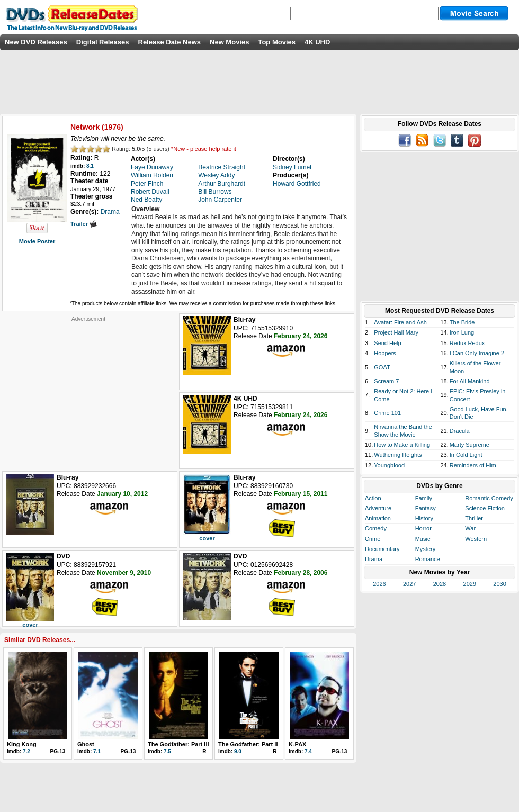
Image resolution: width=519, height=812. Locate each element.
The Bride (462, 322)
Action (373, 498)
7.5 (167, 751)
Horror (423, 528)
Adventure (378, 508)
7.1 (97, 751)
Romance (428, 559)
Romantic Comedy (489, 498)
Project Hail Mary (396, 332)
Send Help (387, 343)
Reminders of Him (473, 465)
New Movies (229, 42)
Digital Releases (103, 42)
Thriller (474, 518)
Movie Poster (37, 241)
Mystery (426, 549)
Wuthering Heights (398, 455)
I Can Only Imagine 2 (477, 353)
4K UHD (317, 42)
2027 (409, 584)
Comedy (376, 528)
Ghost (86, 744)
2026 (379, 584)
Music (423, 539)
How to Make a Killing (402, 445)
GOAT (382, 367)
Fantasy (426, 508)
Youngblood (389, 465)
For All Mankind (470, 381)
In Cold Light (466, 455)
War (470, 528)
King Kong (22, 744)
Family (424, 498)
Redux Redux (467, 343)
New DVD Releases (36, 42)
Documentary (382, 549)
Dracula (460, 431)
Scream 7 (386, 381)
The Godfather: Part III (178, 744)
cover (207, 538)
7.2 (26, 751)
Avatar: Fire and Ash (400, 322)
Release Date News (170, 42)
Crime (373, 539)
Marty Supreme (469, 445)
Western (476, 539)
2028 (440, 584)
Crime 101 (387, 413)
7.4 (308, 751)
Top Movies (277, 42)
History (424, 518)
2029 (470, 584)
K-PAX (297, 744)
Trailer (84, 224)
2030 (499, 584)
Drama (374, 559)
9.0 (238, 751)
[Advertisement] (88, 389)
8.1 (90, 166)
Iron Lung (462, 332)
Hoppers (385, 353)
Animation (378, 518)
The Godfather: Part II (248, 744)
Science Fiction (485, 508)
